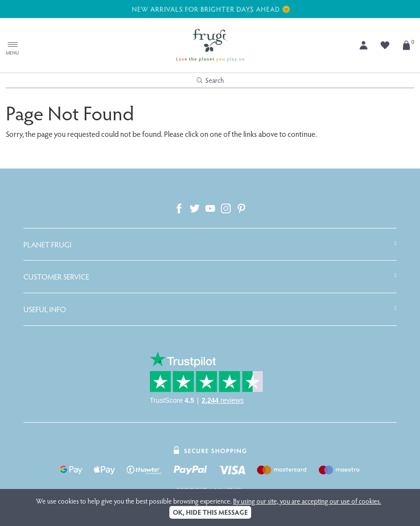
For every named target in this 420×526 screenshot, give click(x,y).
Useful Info (45, 309)
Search (210, 80)
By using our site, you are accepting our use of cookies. (307, 501)
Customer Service (56, 277)
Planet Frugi (47, 244)
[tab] (210, 244)
